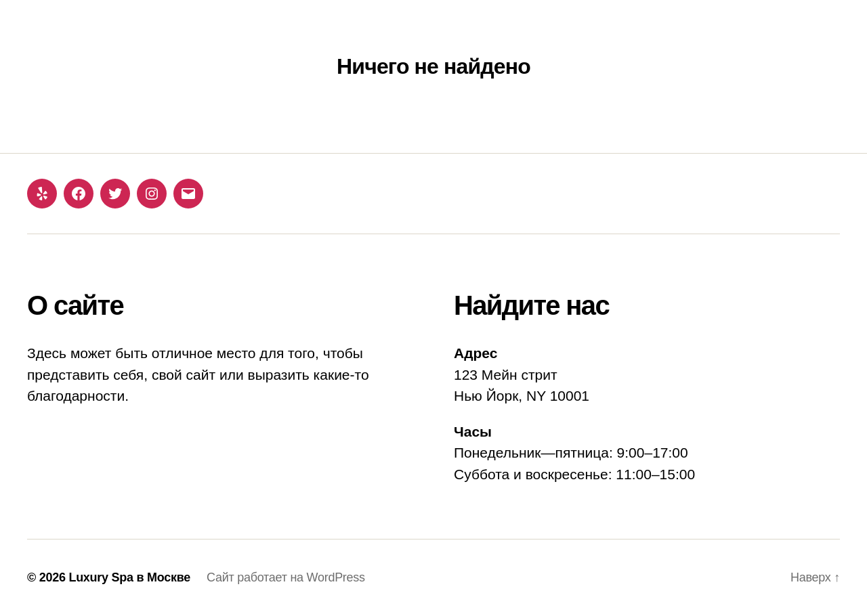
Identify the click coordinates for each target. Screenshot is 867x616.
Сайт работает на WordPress (286, 577)
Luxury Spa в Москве (129, 577)
